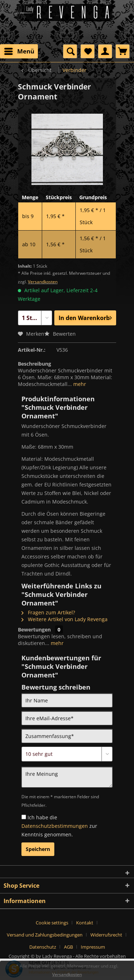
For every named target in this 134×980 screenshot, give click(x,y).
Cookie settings (52, 923)
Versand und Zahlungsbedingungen (45, 935)
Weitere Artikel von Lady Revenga (64, 619)
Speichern (38, 849)
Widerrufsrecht (106, 935)
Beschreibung (34, 364)
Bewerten (60, 334)
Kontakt (85, 923)
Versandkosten (43, 282)
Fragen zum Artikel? (48, 612)
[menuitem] (19, 51)
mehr (79, 384)
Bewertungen (34, 630)
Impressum (93, 947)
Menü (19, 50)
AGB (68, 947)
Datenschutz (43, 947)
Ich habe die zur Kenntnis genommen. (59, 826)
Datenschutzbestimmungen (55, 826)
